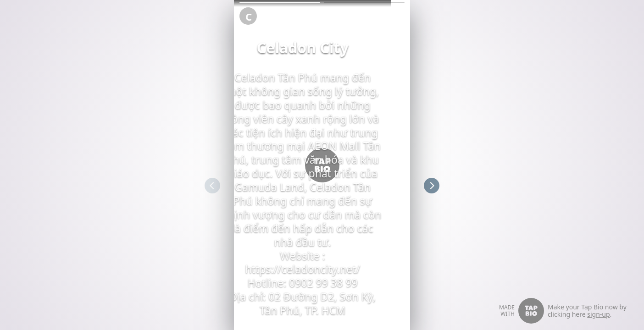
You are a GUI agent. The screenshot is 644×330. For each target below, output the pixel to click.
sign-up (598, 314)
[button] (280, 3)
